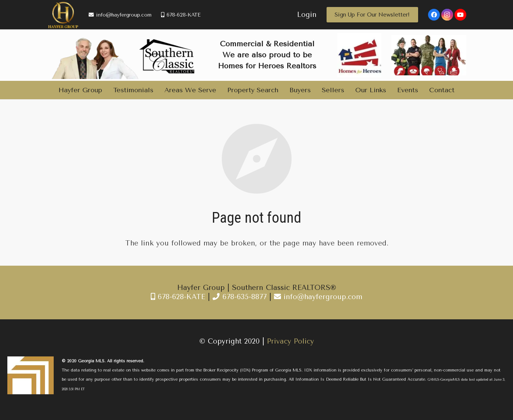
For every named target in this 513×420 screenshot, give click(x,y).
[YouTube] (460, 15)
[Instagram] (447, 15)
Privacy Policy (291, 341)
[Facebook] (434, 15)
